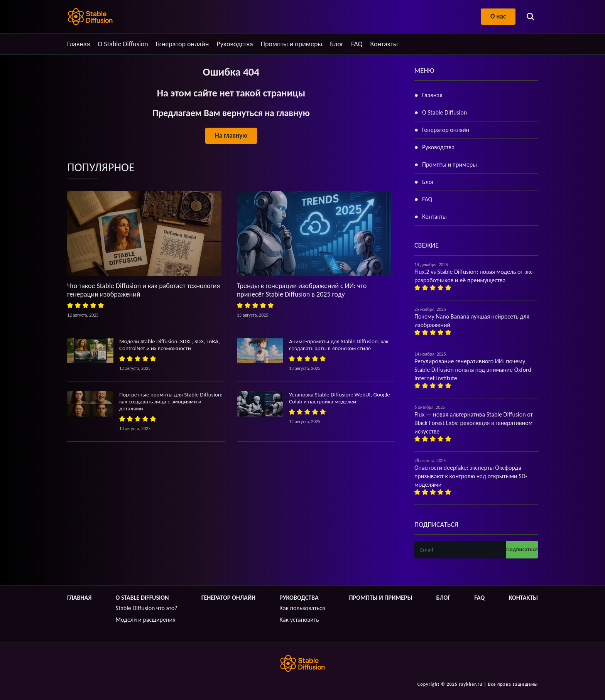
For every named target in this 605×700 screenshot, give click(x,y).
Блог (337, 44)
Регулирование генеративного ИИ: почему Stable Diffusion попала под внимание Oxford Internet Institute (473, 370)
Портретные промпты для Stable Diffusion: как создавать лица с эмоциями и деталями (171, 401)
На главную (231, 136)
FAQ (357, 44)
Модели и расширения (146, 620)
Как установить (299, 620)
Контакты (384, 44)
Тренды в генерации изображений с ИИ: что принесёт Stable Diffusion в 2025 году (302, 290)
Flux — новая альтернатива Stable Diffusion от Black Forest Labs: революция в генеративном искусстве (474, 423)
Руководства (235, 44)
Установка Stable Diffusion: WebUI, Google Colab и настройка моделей (340, 398)
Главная (79, 44)
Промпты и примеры (292, 44)
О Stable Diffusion (123, 44)
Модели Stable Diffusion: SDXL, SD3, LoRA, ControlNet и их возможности (170, 345)
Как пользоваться (302, 608)
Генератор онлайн (183, 44)
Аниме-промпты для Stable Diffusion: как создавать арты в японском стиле (339, 345)
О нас (498, 16)
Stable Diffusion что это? (147, 608)
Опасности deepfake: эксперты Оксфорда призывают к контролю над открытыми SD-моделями (471, 476)
